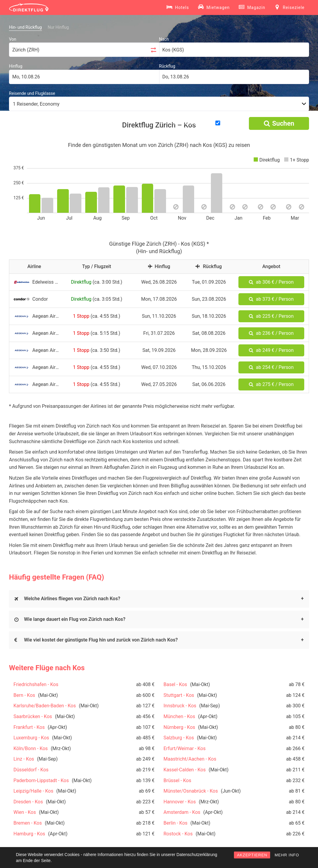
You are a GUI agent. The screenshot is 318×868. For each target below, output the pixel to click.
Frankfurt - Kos (29, 727)
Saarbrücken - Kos (33, 716)
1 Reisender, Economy (36, 104)
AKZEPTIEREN (252, 855)
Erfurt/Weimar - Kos (185, 748)
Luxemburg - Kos (31, 738)
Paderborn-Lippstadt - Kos (41, 780)
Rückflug (167, 66)
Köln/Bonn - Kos (31, 748)
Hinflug (16, 66)
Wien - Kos (25, 812)
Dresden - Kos (28, 802)
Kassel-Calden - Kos (185, 770)
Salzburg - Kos (179, 738)
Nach (164, 39)
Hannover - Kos (180, 802)
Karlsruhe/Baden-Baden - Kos (45, 706)
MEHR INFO (287, 855)
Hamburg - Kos (29, 834)
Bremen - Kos (28, 823)
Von (13, 39)
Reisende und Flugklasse (32, 93)
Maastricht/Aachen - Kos (190, 759)
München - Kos (179, 716)
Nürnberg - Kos (179, 727)
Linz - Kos (24, 759)
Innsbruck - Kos (180, 706)
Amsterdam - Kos (182, 812)
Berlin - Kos (176, 823)
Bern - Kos (24, 695)
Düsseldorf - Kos (31, 770)
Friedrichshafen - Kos (36, 684)
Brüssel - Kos (178, 780)
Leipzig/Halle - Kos (33, 791)
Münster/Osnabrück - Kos (191, 791)
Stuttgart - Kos (179, 695)
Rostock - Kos (178, 834)
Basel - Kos (175, 684)
